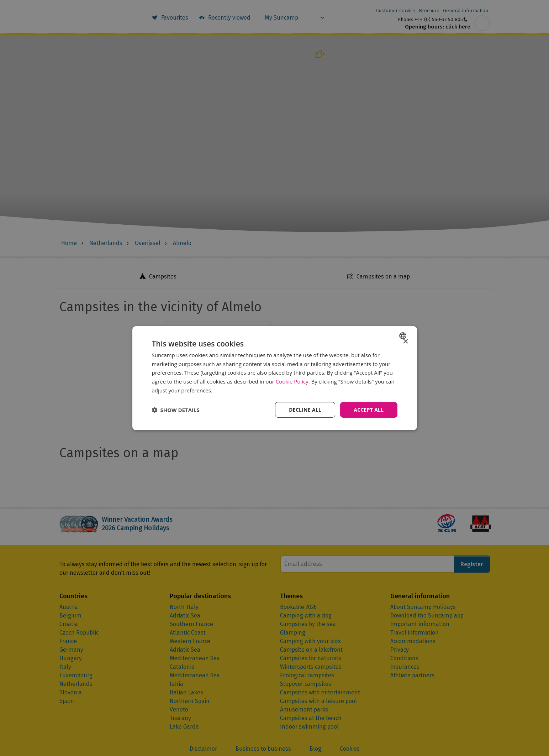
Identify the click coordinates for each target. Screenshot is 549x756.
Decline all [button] (305, 409)
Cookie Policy (292, 381)
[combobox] (404, 335)
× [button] (405, 341)
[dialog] (275, 378)
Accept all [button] (368, 409)
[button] (176, 410)
